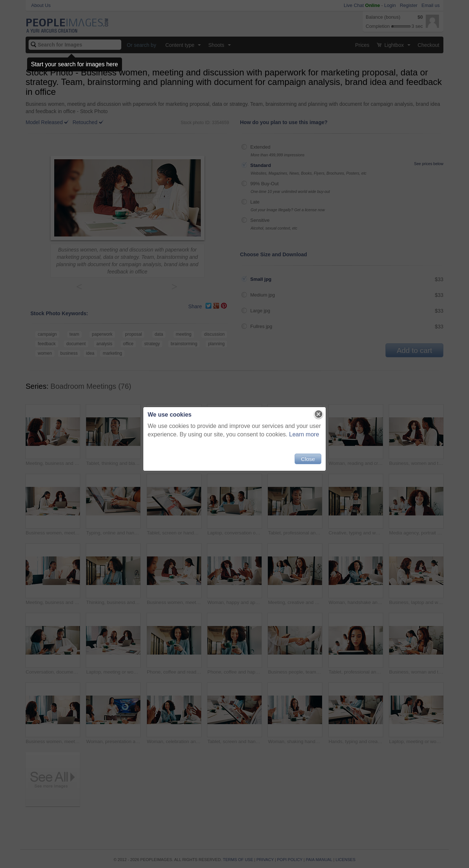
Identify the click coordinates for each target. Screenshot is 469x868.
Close (308, 459)
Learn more (304, 434)
